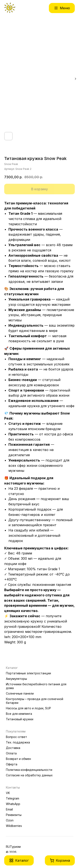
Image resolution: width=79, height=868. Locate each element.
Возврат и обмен (18, 759)
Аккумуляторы (16, 679)
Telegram (13, 798)
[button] (19, 860)
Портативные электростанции (28, 673)
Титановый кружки (20, 719)
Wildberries (14, 826)
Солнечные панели (20, 693)
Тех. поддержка (18, 742)
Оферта (12, 764)
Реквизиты (14, 815)
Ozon (10, 820)
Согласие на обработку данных (29, 775)
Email (9, 809)
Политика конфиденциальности (29, 770)
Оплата (11, 753)
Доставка (13, 748)
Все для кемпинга (19, 714)
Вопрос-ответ (16, 737)
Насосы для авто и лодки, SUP (28, 708)
